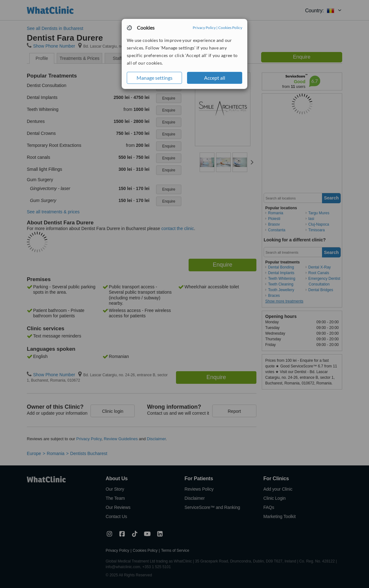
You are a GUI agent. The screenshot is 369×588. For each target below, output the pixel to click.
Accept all (215, 78)
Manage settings (155, 78)
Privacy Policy (204, 28)
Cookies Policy (230, 28)
